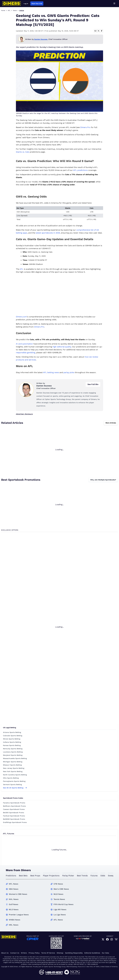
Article (22, 10)
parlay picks (69, 372)
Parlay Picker (68, 876)
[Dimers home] (12, 3)
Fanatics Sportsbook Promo (14, 803)
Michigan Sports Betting (13, 762)
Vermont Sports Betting (12, 784)
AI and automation (24, 344)
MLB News (58, 894)
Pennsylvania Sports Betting (14, 781)
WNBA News (14, 920)
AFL (9, 10)
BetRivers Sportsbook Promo (14, 806)
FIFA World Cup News (63, 904)
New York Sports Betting (13, 771)
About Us (5, 953)
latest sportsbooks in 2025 (48, 233)
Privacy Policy (34, 953)
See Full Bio (93, 384)
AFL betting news (51, 372)
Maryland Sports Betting (13, 755)
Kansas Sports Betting (12, 745)
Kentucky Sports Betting (13, 749)
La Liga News (60, 915)
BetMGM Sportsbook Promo (14, 819)
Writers (24, 953)
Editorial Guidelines (92, 953)
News (15, 10)
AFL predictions (80, 170)
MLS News (14, 909)
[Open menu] (114, 3)
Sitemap (60, 953)
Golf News (13, 904)
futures (94, 876)
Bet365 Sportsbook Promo (13, 813)
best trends (82, 876)
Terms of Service (48, 953)
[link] (103, 939)
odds (103, 876)
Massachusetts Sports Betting (15, 758)
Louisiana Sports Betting (13, 752)
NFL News (13, 884)
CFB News (58, 884)
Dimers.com (21, 317)
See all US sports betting (15, 788)
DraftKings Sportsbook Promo (15, 822)
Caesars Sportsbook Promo (14, 809)
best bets (23, 876)
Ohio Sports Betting (11, 778)
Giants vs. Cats (23, 152)
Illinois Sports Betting (12, 739)
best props (35, 876)
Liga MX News (60, 909)
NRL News (14, 925)
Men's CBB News (61, 889)
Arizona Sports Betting (12, 732)
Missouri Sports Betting (12, 765)
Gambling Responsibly (74, 953)
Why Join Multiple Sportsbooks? (103, 480)
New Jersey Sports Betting (14, 768)
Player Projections (51, 876)
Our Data (105, 953)
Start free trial (37, 4)
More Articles (111, 423)
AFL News (58, 920)
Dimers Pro (85, 127)
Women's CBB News (18, 894)
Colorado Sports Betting (13, 736)
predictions (11, 876)
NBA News (14, 889)
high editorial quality (62, 347)
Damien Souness (41, 39)
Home (3, 10)
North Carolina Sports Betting (15, 775)
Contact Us (15, 953)
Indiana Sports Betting (12, 742)
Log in (26, 4)
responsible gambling (26, 353)
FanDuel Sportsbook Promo (14, 816)
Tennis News (59, 899)
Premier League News (19, 915)
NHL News (14, 899)
